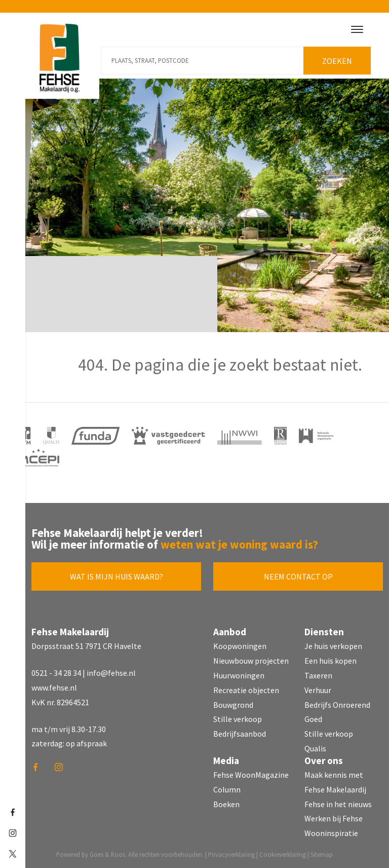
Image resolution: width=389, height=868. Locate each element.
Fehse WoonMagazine (251, 774)
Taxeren (318, 675)
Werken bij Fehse (334, 818)
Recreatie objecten (246, 690)
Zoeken (338, 60)
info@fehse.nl (111, 672)
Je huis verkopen (333, 645)
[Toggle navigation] (357, 29)
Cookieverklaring (283, 854)
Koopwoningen (240, 645)
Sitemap (322, 854)
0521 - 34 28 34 (56, 672)
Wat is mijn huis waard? (116, 576)
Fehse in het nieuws (338, 803)
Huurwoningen (239, 675)
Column (227, 789)
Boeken (226, 803)
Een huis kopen (330, 660)
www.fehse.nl (54, 687)
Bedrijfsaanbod (240, 733)
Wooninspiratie (331, 833)
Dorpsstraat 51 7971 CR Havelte (86, 645)
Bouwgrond (233, 704)
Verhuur (318, 690)
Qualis (315, 748)
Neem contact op (298, 576)
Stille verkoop (238, 718)
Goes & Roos (107, 854)
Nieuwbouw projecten (251, 660)
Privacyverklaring (231, 854)
